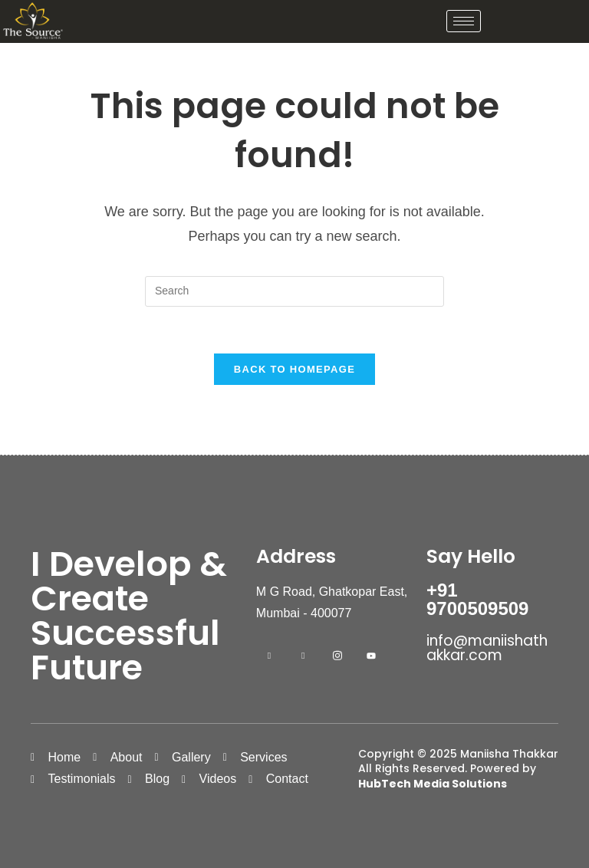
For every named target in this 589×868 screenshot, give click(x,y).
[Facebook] (269, 656)
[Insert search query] (294, 291)
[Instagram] (337, 656)
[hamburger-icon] (464, 21)
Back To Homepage (294, 369)
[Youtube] (371, 656)
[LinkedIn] (303, 656)
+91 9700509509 (477, 599)
